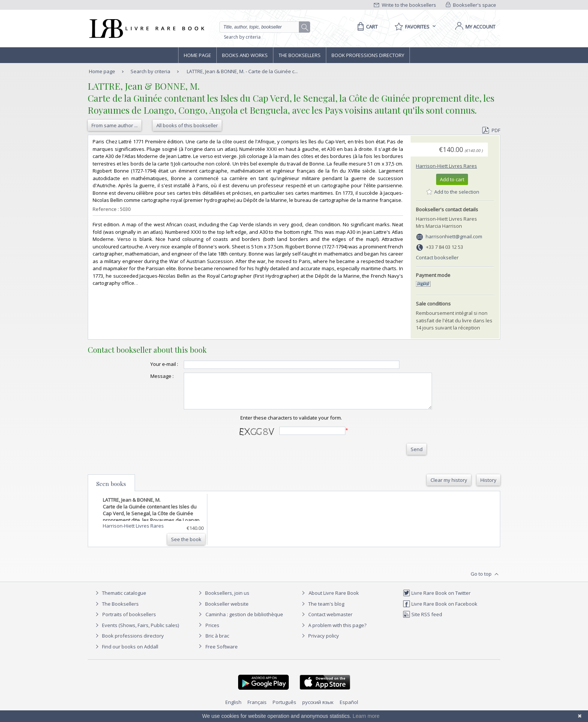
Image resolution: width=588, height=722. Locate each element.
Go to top (485, 581)
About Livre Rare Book (334, 600)
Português (284, 709)
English (233, 709)
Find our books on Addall (126, 653)
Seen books (111, 490)
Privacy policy (319, 642)
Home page (197, 55)
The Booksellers (300, 55)
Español (349, 709)
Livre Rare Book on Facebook (440, 611)
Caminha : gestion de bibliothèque (244, 621)
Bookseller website (223, 611)
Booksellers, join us (223, 600)
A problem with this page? (333, 632)
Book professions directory (368, 55)
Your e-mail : (149, 364)
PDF (491, 130)
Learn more (366, 716)
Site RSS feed (422, 621)
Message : (147, 376)
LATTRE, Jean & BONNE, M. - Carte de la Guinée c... (242, 71)
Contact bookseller (437, 257)
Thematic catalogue (120, 600)
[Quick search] (262, 27)
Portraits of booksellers (129, 621)
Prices (212, 632)
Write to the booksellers (405, 5)
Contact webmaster (326, 621)
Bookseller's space (471, 5)
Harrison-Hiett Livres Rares (446, 166)
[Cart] (366, 27)
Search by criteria (242, 37)
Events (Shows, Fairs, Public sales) (136, 632)
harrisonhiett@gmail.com (454, 236)
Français (257, 709)
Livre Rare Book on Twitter (437, 600)
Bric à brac (217, 642)
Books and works (245, 55)
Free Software (222, 653)
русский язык (318, 709)
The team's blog (322, 611)
